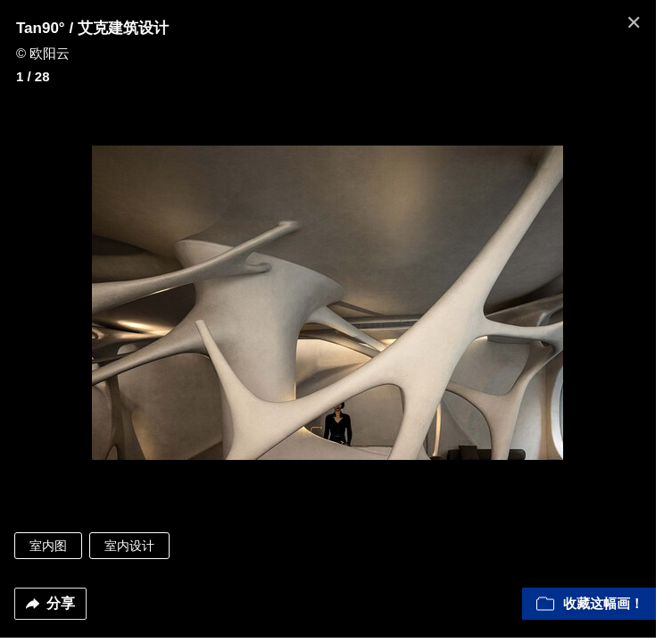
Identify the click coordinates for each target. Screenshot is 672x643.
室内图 (48, 551)
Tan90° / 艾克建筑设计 (92, 28)
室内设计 (129, 551)
